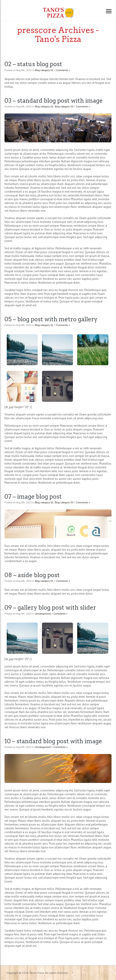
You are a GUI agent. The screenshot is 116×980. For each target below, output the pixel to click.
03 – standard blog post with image (54, 101)
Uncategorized (43, 614)
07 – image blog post (33, 497)
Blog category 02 (44, 106)
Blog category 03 (64, 106)
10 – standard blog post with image (53, 741)
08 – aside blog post (32, 575)
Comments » (63, 70)
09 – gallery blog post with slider (50, 607)
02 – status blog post (33, 64)
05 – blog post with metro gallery (51, 319)
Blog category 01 (44, 70)
